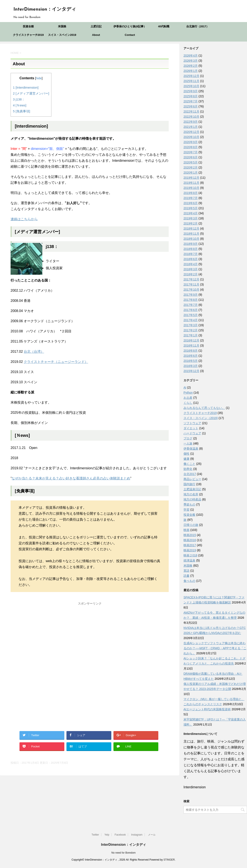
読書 (186, 576)
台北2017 (190, 474)
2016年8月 (191, 351)
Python (188, 393)
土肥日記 (96, 26)
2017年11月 (191, 284)
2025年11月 (191, 81)
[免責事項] (21, 111)
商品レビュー (192, 479)
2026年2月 (191, 66)
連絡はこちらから (24, 219)
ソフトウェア (192, 423)
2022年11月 (191, 111)
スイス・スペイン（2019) (201, 418)
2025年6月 (191, 106)
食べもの (189, 581)
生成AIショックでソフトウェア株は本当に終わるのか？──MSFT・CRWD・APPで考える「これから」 (215, 648)
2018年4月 (191, 264)
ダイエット (191, 428)
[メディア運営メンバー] (31, 93)
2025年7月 (191, 101)
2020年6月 (191, 157)
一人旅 (188, 443)
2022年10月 (191, 117)
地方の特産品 (192, 499)
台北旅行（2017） (198, 26)
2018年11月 (191, 234)
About (96, 35)
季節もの (189, 504)
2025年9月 (191, 91)
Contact (130, 35)
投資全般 (28, 26)
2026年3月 (191, 61)
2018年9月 (191, 244)
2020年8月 (191, 147)
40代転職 (164, 26)
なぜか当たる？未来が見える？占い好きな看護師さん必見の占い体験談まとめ (71, 478)
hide (39, 78)
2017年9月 (191, 295)
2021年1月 (191, 127)
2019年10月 (191, 188)
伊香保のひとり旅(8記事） (130, 26)
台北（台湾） (34, 352)
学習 (186, 510)
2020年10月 (191, 137)
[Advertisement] (90, 637)
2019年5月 (191, 208)
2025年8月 (191, 96)
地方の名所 (191, 494)
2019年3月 (191, 218)
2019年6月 (191, 203)
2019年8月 (191, 193)
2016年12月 (191, 340)
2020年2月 (191, 167)
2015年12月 (191, 371)
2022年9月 (191, 122)
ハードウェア (192, 433)
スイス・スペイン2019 (62, 35)
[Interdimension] (26, 87)
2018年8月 (191, 249)
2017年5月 (191, 315)
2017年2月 (191, 330)
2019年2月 (191, 223)
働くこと (189, 464)
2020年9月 (191, 142)
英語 (186, 571)
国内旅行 (189, 484)
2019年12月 (191, 178)
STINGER (169, 860)
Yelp (107, 835)
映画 (186, 530)
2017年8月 (191, 300)
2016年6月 (191, 356)
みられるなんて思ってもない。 (204, 408)
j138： (19, 99)
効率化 (188, 469)
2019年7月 (191, 198)
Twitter (95, 835)
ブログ (188, 438)
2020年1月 (191, 173)
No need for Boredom (123, 853)
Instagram (137, 835)
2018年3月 (191, 269)
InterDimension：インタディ (45, 9)
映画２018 (190, 555)
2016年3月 (191, 366)
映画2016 (190, 540)
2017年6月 (191, 310)
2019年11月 (191, 183)
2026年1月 (191, 71)
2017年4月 (191, 320)
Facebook (120, 835)
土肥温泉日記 (192, 489)
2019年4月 (191, 213)
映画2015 (190, 535)
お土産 (188, 398)
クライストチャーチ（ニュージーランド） (56, 362)
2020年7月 (191, 152)
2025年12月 (191, 76)
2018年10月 (191, 239)
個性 (186, 454)
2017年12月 (191, 279)
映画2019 (190, 550)
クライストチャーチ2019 (28, 35)
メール (152, 835)
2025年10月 (191, 86)
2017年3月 (191, 325)
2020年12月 (191, 132)
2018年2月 (191, 274)
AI (185, 387)
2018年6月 (191, 259)
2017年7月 (191, 305)
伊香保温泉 (191, 449)
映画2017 (190, 545)
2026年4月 (191, 56)
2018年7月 (191, 254)
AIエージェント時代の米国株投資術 (207, 709)
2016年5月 (191, 361)
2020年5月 (191, 162)
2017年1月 (191, 335)
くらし (188, 403)
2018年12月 (191, 228)
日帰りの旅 (191, 525)
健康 (186, 459)
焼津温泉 (189, 560)
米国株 (62, 26)
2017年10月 (191, 290)
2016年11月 (191, 346)
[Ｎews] (20, 105)
